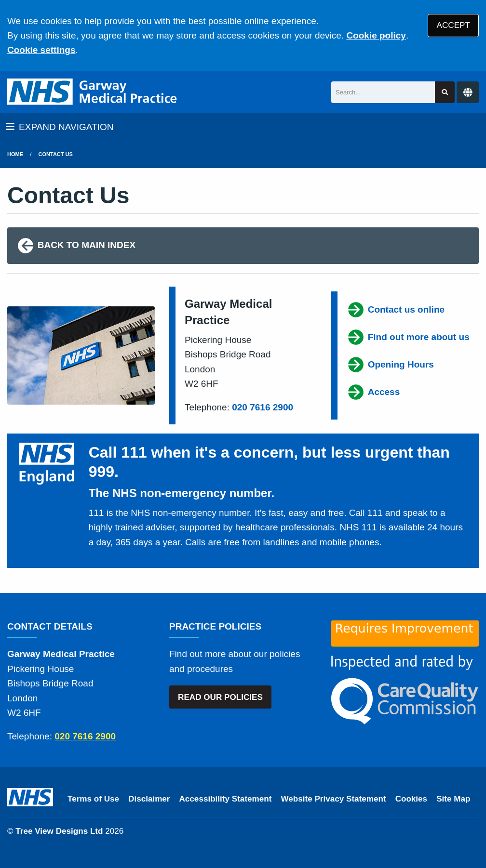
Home (15, 154)
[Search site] (445, 92)
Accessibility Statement (226, 799)
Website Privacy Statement (333, 799)
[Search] (383, 92)
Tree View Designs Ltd (59, 831)
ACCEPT (453, 25)
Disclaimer (149, 799)
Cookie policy (376, 35)
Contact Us (56, 154)
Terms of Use (93, 799)
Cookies (412, 799)
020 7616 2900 (263, 407)
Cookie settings (41, 50)
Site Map (453, 799)
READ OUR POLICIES (220, 697)
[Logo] (93, 92)
